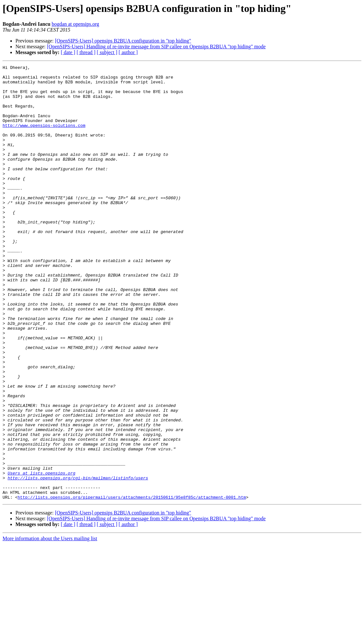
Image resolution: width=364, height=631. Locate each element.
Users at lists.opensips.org (42, 555)
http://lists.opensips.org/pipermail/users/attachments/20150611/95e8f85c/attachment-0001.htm (132, 584)
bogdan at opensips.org (76, 24)
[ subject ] (107, 52)
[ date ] (68, 52)
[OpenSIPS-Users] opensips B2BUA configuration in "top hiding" (123, 41)
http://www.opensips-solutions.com (44, 138)
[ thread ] (86, 52)
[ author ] (128, 52)
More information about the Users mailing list (50, 625)
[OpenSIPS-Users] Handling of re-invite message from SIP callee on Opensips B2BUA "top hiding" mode (156, 47)
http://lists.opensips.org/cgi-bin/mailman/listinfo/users (78, 561)
